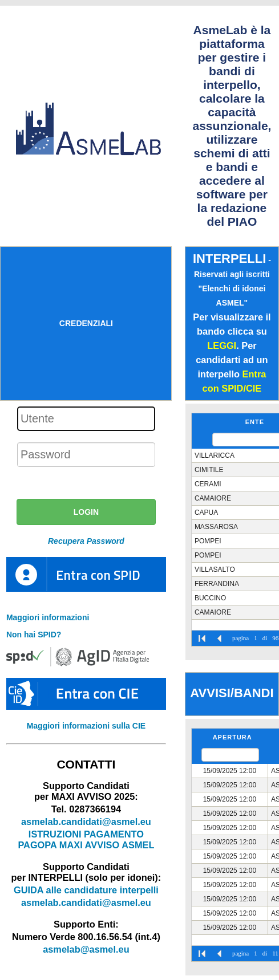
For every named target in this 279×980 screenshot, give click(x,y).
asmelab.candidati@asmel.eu (86, 822)
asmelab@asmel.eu (86, 949)
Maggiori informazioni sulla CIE (86, 726)
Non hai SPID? (34, 635)
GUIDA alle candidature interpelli (86, 890)
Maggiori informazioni (48, 617)
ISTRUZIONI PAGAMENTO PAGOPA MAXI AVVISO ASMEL (86, 839)
